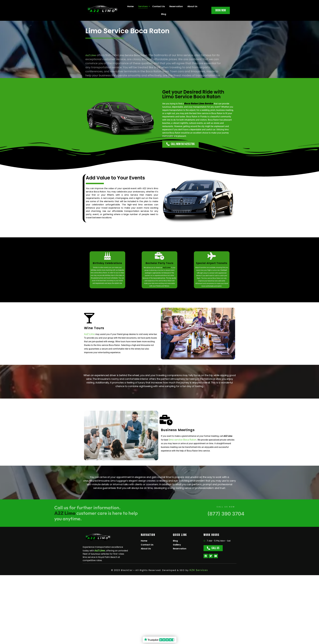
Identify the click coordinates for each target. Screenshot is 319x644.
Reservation (176, 6)
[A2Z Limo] (98, 538)
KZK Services (199, 570)
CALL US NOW (252, 507)
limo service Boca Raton (183, 440)
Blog (164, 14)
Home (130, 6)
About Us (192, 6)
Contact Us (159, 6)
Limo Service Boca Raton (133, 72)
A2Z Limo (89, 334)
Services (143, 6)
